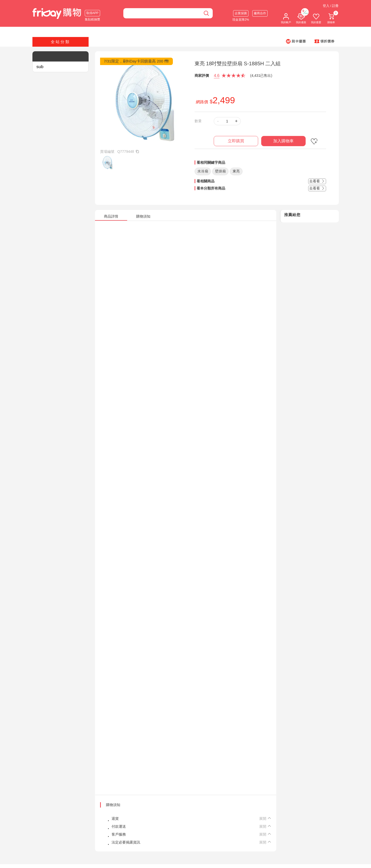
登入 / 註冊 (331, 6)
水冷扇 (203, 171)
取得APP (92, 13)
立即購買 (236, 141)
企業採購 (241, 13)
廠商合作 (260, 13)
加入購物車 (283, 141)
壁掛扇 (220, 171)
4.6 (217, 76)
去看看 (317, 181)
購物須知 (113, 805)
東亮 (236, 171)
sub (40, 67)
